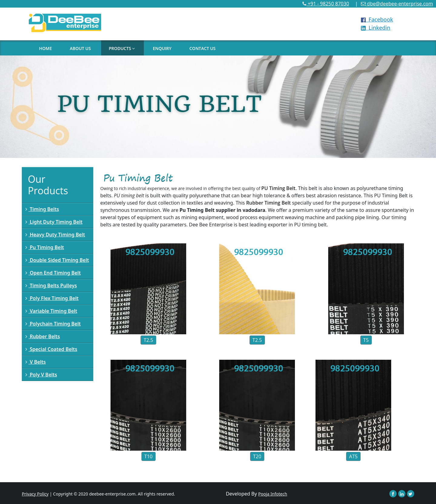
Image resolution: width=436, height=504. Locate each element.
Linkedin (376, 28)
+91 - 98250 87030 (326, 4)
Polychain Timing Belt (53, 324)
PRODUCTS (122, 48)
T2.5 (148, 340)
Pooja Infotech (273, 494)
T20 (257, 456)
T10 (149, 456)
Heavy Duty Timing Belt (55, 235)
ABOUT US (80, 48)
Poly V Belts (41, 375)
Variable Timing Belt (51, 311)
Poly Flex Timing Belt (52, 298)
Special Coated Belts (51, 349)
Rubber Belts (43, 336)
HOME (45, 48)
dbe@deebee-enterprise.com (397, 4)
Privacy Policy (35, 494)
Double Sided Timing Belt (57, 260)
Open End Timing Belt (53, 273)
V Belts (36, 362)
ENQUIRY (162, 48)
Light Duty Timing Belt (54, 222)
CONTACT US (202, 48)
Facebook (377, 19)
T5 (366, 340)
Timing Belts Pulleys (51, 285)
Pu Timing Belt (45, 247)
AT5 (353, 456)
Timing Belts (42, 209)
